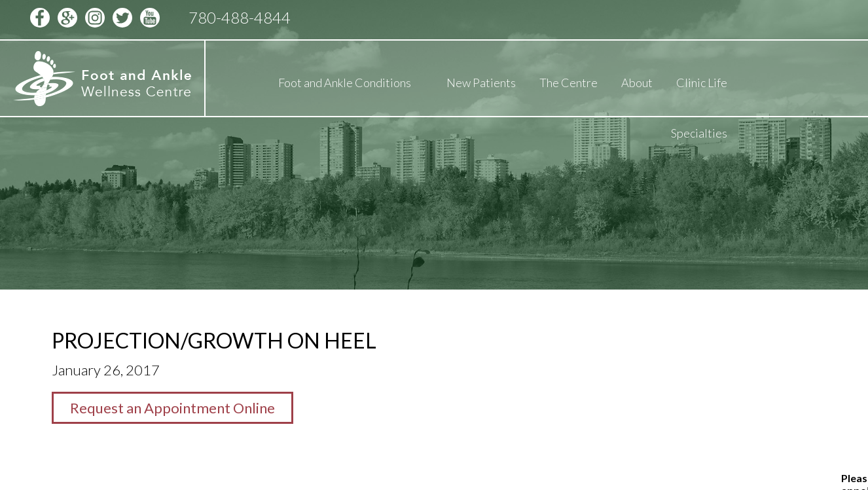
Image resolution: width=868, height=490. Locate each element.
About (637, 83)
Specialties (699, 133)
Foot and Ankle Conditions (345, 83)
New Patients (481, 83)
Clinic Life (702, 83)
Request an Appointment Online (172, 408)
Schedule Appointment (734, 18)
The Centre (569, 83)
